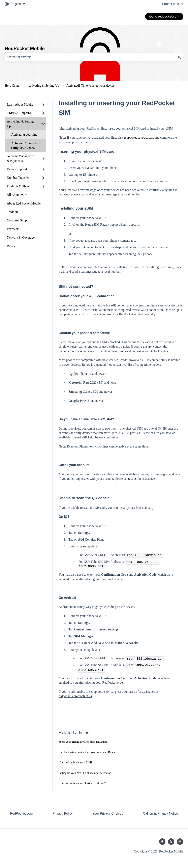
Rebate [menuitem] (11, 246)
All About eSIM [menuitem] (17, 195)
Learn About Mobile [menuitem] (20, 104)
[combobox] (90, 57)
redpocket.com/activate (139, 138)
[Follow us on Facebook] (162, 842)
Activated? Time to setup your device (90, 86)
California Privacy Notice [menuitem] (160, 813)
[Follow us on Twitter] (171, 842)
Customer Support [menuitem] (19, 220)
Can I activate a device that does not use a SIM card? (88, 752)
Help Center (13, 86)
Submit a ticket (173, 4)
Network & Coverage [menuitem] (21, 237)
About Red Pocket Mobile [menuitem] (24, 203)
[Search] (179, 57)
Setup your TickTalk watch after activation (83, 742)
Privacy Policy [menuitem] (63, 813)
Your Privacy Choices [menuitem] (108, 813)
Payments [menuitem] (13, 229)
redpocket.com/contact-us (75, 696)
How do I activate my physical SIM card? (82, 783)
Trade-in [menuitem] (12, 212)
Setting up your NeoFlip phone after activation (85, 773)
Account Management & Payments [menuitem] (21, 158)
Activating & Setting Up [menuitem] (20, 124)
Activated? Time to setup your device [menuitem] (24, 145)
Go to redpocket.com (164, 16)
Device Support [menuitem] (17, 169)
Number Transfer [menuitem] (18, 178)
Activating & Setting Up (43, 86)
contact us (130, 479)
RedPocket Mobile (25, 49)
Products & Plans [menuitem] (18, 186)
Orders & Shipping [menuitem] (19, 113)
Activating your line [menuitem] (24, 134)
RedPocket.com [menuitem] (21, 813)
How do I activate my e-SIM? (75, 763)
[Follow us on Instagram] (180, 842)
